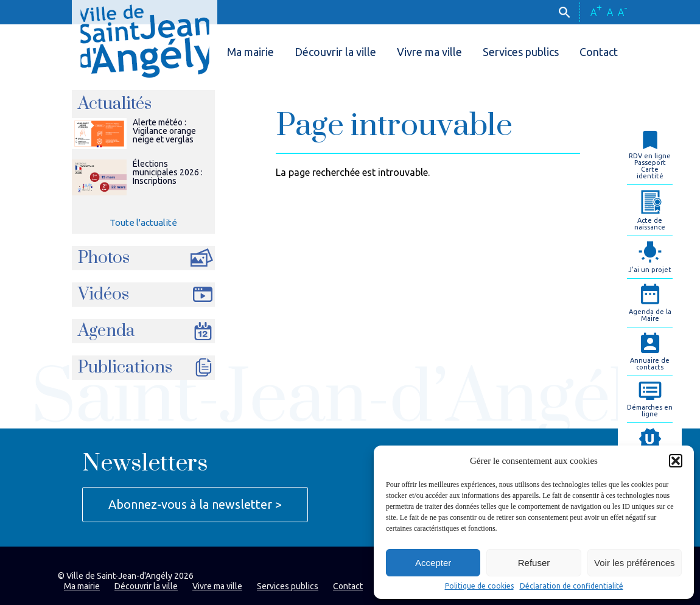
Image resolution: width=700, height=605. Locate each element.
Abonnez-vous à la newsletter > (195, 504)
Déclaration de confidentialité (572, 586)
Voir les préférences (635, 563)
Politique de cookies (479, 586)
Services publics (521, 52)
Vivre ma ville (429, 52)
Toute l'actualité (143, 222)
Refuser (534, 563)
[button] (676, 461)
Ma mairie (250, 52)
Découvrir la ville (335, 52)
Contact (599, 52)
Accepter (433, 563)
